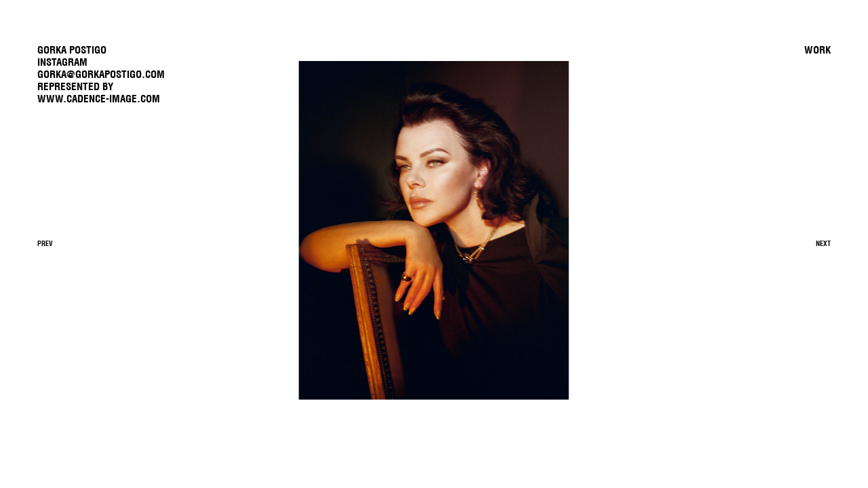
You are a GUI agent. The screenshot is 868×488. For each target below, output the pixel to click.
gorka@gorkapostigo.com (101, 74)
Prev (45, 244)
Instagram (62, 62)
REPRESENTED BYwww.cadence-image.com (99, 93)
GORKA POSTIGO (72, 50)
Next (823, 244)
